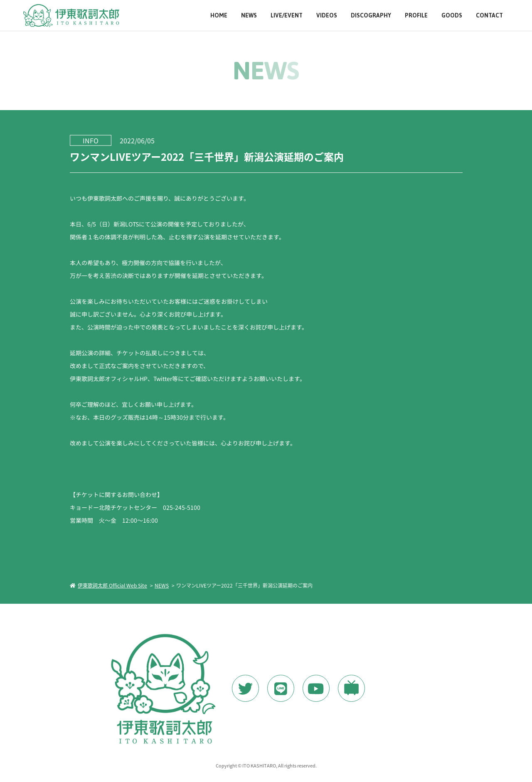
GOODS (452, 16)
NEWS (249, 16)
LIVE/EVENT (287, 16)
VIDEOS (327, 16)
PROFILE (416, 16)
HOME (219, 16)
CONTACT (489, 16)
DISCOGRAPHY (371, 16)
